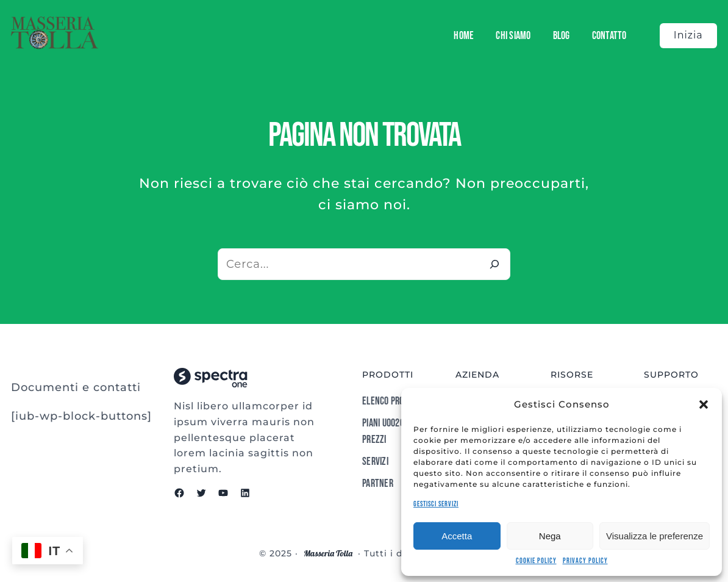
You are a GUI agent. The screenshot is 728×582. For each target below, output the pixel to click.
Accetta (457, 536)
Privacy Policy (585, 561)
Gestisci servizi (436, 504)
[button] (704, 404)
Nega (550, 536)
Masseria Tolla (328, 553)
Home (464, 36)
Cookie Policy (536, 561)
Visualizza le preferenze (655, 536)
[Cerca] (494, 264)
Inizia (688, 35)
